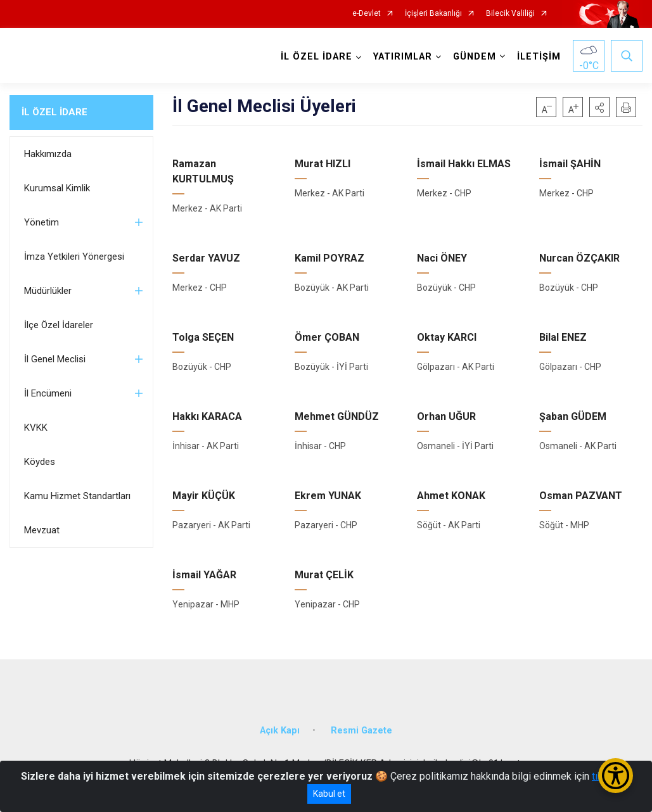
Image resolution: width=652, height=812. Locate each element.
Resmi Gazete (361, 731)
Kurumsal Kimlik (57, 188)
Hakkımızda (48, 154)
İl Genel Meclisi (55, 359)
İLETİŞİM (539, 57)
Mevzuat (42, 530)
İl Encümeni (48, 393)
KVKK (36, 428)
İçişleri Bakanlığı (433, 14)
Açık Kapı (280, 731)
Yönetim (42, 222)
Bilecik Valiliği (510, 14)
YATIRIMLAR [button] (403, 57)
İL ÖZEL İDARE (54, 112)
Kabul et (329, 794)
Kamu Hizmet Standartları (77, 496)
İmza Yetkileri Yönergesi (74, 257)
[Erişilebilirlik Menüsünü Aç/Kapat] (616, 776)
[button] (599, 107)
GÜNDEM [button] (475, 57)
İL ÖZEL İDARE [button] (316, 57)
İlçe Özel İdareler (59, 325)
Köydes (40, 462)
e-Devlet (367, 14)
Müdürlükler (48, 291)
